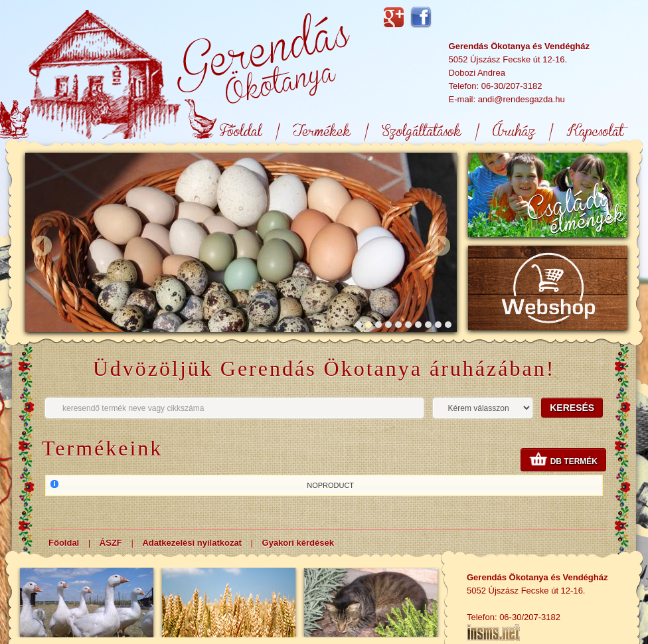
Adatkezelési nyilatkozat (192, 543)
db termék (563, 461)
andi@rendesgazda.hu (522, 99)
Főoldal (64, 543)
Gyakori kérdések (298, 543)
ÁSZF (111, 543)
